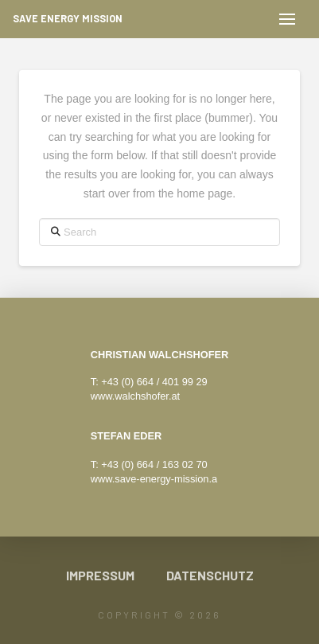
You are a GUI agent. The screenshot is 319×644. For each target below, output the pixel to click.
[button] (287, 19)
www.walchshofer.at (135, 396)
